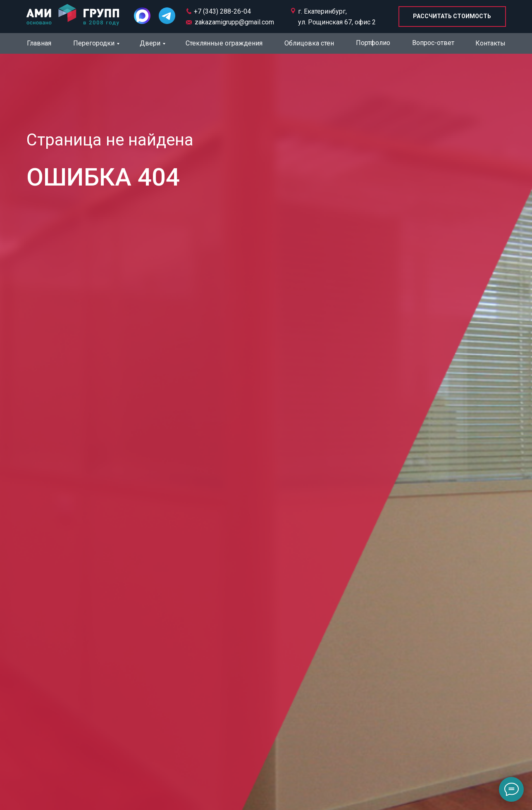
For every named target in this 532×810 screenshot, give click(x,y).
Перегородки (94, 43)
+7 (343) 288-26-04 (222, 11)
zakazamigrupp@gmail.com (234, 22)
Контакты (490, 43)
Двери (150, 43)
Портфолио (373, 43)
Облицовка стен (309, 43)
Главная (39, 43)
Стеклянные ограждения (224, 43)
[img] (73, 15)
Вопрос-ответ (433, 43)
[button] (452, 17)
